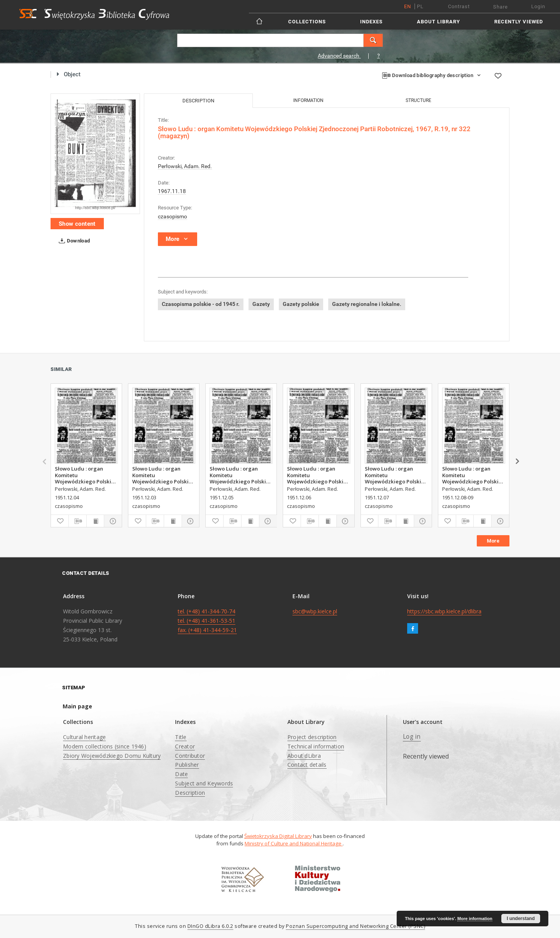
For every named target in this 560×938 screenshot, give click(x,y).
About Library (438, 22)
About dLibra (304, 756)
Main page (77, 706)
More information (475, 919)
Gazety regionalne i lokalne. (367, 304)
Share (500, 7)
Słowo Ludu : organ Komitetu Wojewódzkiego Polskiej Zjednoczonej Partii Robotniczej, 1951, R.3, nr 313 (86, 475)
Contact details (307, 765)
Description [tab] (198, 101)
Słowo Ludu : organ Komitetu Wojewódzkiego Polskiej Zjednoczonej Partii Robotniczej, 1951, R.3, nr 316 (396, 475)
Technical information (316, 746)
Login (538, 6)
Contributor (190, 756)
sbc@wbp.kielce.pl (315, 611)
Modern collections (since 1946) (105, 746)
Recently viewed (519, 22)
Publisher (187, 765)
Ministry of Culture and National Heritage (294, 843)
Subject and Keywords (204, 783)
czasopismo (172, 216)
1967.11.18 (172, 191)
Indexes (371, 22)
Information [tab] (308, 100)
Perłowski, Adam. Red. (185, 166)
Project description (312, 737)
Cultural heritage (84, 737)
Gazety (261, 304)
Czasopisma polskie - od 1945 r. (201, 304)
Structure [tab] (418, 100)
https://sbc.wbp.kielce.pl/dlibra (444, 611)
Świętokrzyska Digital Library (278, 836)
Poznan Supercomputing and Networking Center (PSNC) (355, 926)
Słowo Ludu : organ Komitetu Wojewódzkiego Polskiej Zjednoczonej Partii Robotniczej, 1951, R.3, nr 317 (473, 475)
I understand (521, 919)
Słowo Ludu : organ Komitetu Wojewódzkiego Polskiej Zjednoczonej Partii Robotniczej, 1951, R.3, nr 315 (318, 475)
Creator (185, 746)
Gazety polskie (301, 304)
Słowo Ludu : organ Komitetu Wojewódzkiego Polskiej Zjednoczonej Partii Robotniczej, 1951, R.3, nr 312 (164, 475)
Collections (307, 22)
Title (181, 737)
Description (190, 793)
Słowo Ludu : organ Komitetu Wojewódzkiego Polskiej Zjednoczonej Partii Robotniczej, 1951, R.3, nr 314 (241, 475)
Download (73, 241)
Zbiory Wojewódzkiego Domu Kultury (112, 756)
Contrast (459, 6)
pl (420, 6)
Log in (412, 737)
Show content (77, 224)
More (493, 541)
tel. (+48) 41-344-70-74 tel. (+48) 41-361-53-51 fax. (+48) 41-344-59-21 (207, 621)
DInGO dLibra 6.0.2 (210, 926)
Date (181, 774)
